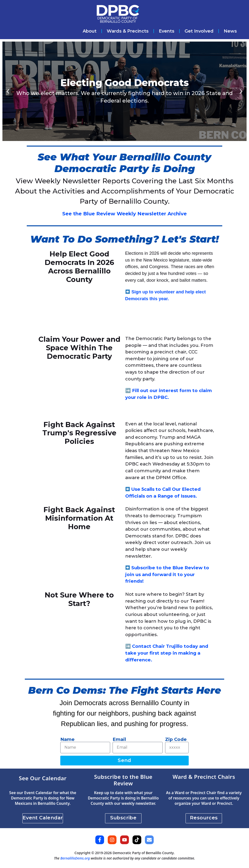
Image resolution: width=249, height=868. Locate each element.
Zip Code (176, 739)
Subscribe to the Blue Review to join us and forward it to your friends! (167, 574)
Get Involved (199, 31)
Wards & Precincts (128, 31)
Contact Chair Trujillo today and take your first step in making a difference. (167, 653)
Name (67, 739)
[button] (8, 91)
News (230, 31)
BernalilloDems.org (75, 858)
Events (167, 31)
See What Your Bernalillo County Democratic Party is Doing (124, 163)
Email (119, 739)
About (90, 31)
